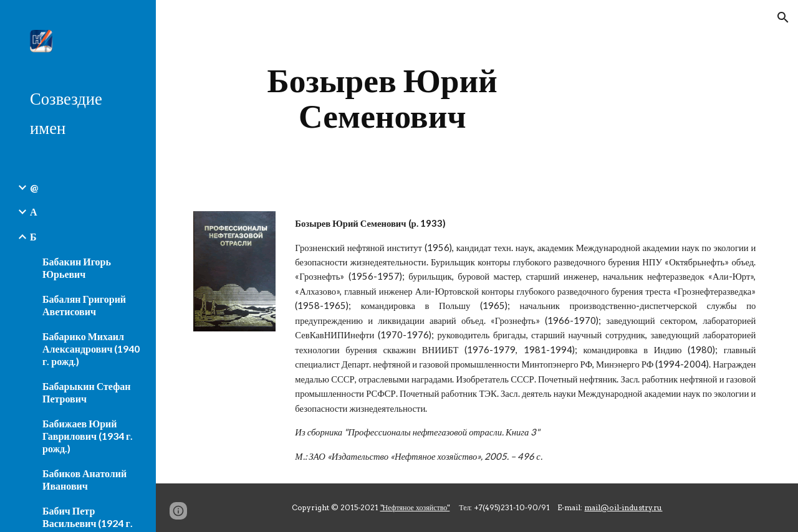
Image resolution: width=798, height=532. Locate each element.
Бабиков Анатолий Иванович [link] (84, 479)
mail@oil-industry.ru (623, 507)
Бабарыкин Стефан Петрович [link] (86, 392)
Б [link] (33, 236)
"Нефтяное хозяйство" (415, 507)
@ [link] (34, 187)
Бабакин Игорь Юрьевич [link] (77, 268)
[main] (382, 98)
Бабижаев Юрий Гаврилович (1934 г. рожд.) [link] (88, 436)
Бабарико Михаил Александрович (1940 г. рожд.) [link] (91, 349)
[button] (783, 17)
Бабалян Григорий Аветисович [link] (84, 305)
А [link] (34, 211)
